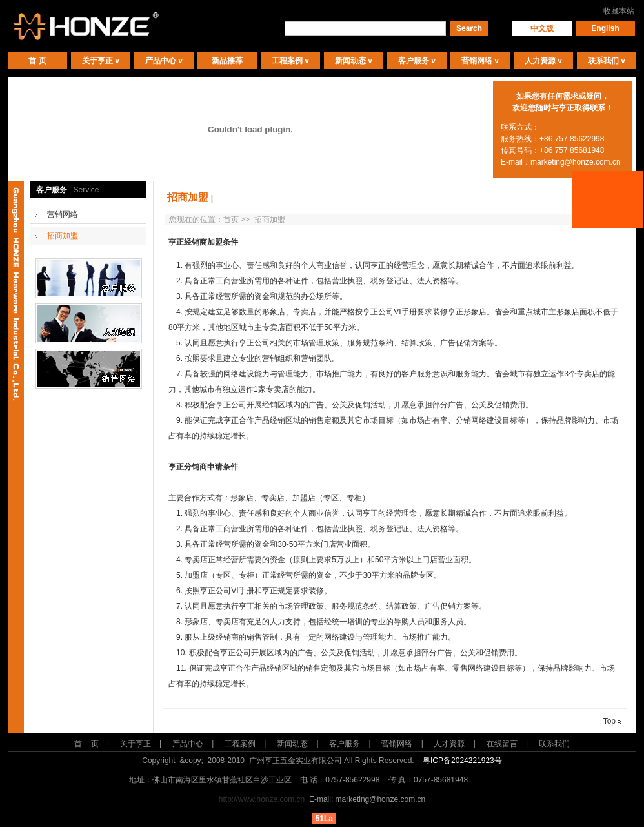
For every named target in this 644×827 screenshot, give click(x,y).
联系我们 (603, 61)
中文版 (542, 28)
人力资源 (540, 61)
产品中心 (161, 61)
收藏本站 (619, 11)
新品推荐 (227, 61)
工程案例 (287, 61)
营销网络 (477, 61)
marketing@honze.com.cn (576, 162)
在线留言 (502, 744)
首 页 (37, 61)
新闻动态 (350, 61)
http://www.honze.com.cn (262, 799)
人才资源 (449, 744)
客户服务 (414, 61)
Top (612, 721)
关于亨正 (97, 61)
